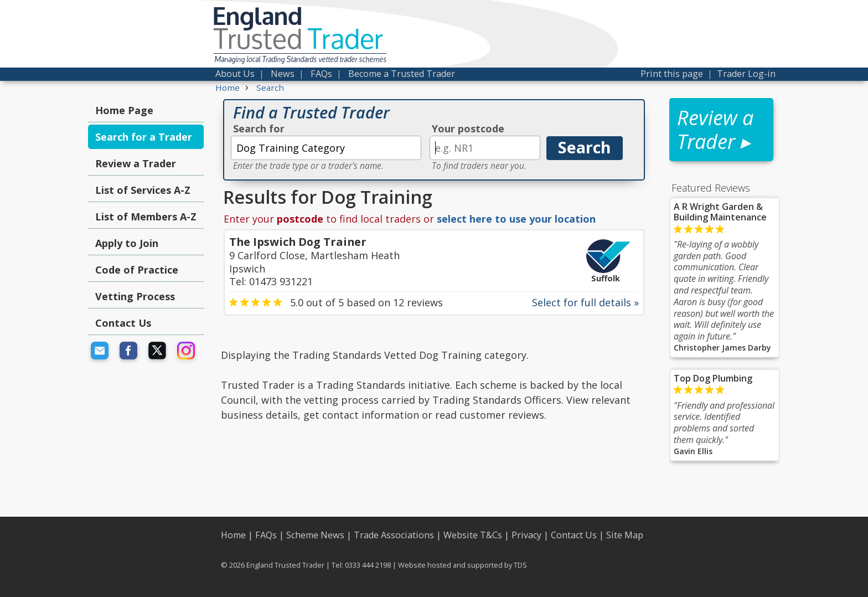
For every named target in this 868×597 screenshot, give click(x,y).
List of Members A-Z (146, 217)
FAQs (321, 74)
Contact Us (123, 323)
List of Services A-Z (143, 190)
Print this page (672, 74)
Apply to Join (127, 243)
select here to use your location (516, 219)
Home (233, 535)
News (283, 74)
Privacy (526, 535)
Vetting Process (135, 296)
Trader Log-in (746, 74)
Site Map (625, 535)
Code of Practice (137, 270)
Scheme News (315, 535)
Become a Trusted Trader (402, 74)
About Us (235, 74)
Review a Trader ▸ (715, 130)
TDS (520, 565)
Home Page (124, 110)
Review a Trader (136, 163)
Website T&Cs (473, 535)
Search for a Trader (144, 137)
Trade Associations (394, 535)
